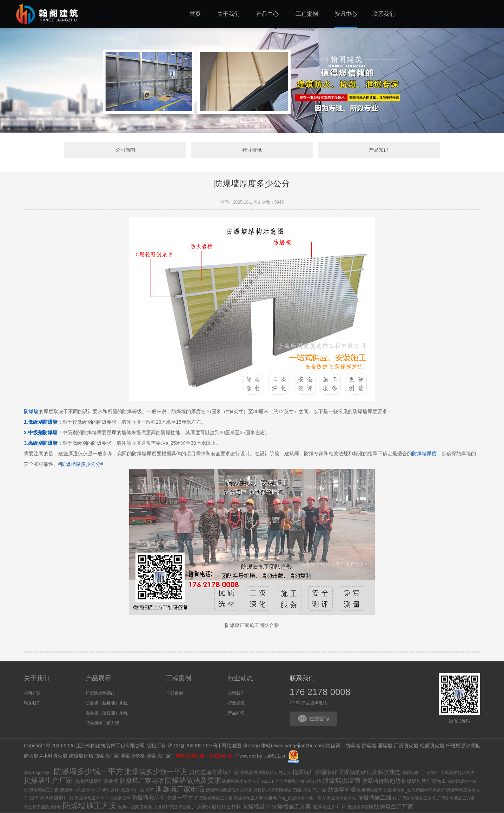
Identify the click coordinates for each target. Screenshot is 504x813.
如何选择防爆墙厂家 (214, 772)
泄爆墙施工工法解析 (420, 773)
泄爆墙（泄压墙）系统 (107, 713)
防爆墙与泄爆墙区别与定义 (266, 773)
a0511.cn (277, 756)
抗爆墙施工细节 (377, 798)
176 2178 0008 (320, 692)
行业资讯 (252, 150)
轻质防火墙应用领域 (272, 791)
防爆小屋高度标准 (135, 807)
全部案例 (174, 694)
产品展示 (98, 679)
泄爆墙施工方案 (248, 799)
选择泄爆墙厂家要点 (96, 781)
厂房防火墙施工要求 (417, 799)
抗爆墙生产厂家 (48, 781)
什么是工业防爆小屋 (43, 807)
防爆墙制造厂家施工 (424, 781)
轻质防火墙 (432, 746)
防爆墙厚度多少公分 (241, 782)
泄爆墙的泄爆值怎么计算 (229, 791)
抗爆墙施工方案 (291, 807)
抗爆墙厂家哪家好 (315, 772)
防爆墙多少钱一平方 (88, 772)
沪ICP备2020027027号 (193, 746)
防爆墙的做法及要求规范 (369, 772)
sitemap (251, 746)
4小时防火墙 (54, 756)
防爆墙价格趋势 (381, 781)
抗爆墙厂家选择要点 (172, 807)
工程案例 (179, 679)
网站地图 (231, 746)
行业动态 (240, 679)
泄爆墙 (385, 746)
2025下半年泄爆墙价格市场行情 (291, 782)
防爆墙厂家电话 (142, 781)
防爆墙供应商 (370, 791)
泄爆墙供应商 (341, 781)
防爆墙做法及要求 (193, 781)
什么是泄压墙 (118, 799)
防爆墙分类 (342, 790)
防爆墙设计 (257, 807)
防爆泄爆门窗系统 (102, 723)
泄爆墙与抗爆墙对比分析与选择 (89, 791)
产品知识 (366, 150)
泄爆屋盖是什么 (341, 799)
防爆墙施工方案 (90, 806)
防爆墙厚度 (424, 454)
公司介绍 (32, 694)
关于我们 (37, 679)
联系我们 (32, 703)
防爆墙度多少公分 (81, 465)
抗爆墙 (369, 746)
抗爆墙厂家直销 (137, 790)
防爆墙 (31, 412)
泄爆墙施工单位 (89, 799)
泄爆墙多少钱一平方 (156, 772)
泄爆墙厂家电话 (180, 789)
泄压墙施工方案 (44, 791)
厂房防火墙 (406, 746)
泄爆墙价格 (133, 756)
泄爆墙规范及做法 (457, 773)
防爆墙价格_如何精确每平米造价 (414, 791)
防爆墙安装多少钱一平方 (163, 798)
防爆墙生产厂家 (310, 790)
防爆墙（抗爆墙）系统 (107, 703)
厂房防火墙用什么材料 (217, 807)
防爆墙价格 (81, 756)
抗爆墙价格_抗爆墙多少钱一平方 (295, 799)
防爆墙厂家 (107, 756)
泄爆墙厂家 (159, 756)
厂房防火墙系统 (100, 694)
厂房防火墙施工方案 (214, 799)
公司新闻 (138, 150)
